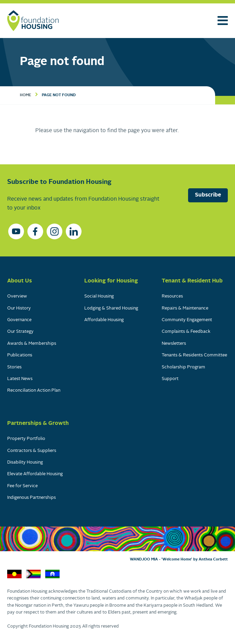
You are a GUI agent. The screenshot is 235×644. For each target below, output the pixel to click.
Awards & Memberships (32, 344)
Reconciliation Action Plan (34, 390)
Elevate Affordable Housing (35, 474)
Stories (14, 367)
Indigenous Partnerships (32, 498)
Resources (172, 296)
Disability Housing (25, 462)
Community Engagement (187, 320)
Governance (19, 320)
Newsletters (174, 344)
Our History (19, 308)
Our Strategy (20, 332)
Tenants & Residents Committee (194, 355)
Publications (20, 355)
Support (170, 379)
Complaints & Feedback (186, 332)
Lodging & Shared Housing (111, 308)
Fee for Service (22, 486)
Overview (17, 296)
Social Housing (99, 296)
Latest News (20, 379)
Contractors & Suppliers (32, 451)
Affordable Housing (104, 320)
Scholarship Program (183, 367)
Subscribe (208, 195)
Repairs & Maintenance (185, 308)
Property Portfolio (26, 439)
